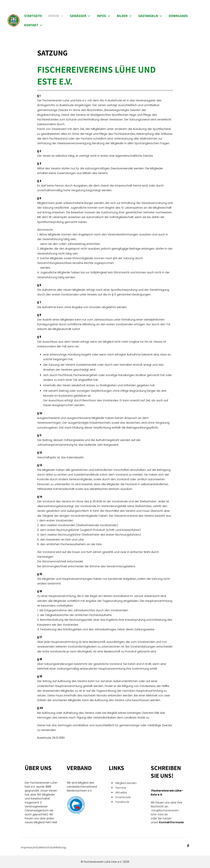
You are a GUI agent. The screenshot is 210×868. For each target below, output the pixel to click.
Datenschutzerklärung (51, 847)
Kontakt (34, 25)
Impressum (29, 847)
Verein (56, 16)
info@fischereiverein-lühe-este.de (165, 812)
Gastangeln (150, 16)
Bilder (125, 16)
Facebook (123, 802)
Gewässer (80, 16)
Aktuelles (121, 792)
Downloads (178, 16)
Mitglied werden (126, 783)
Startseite (33, 16)
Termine (121, 788)
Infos (104, 16)
